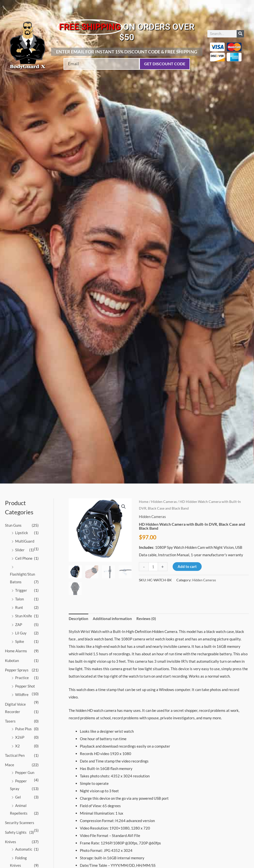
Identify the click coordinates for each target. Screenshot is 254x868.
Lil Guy (21, 631)
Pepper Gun (25, 768)
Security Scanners (20, 818)
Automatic (24, 844)
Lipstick (22, 533)
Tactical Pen (15, 752)
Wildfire (22, 692)
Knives (11, 837)
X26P (20, 734)
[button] (124, 507)
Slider (20, 549)
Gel (18, 793)
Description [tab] (79, 619)
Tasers (10, 718)
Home (144, 502)
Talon (19, 598)
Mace (10, 761)
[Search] (240, 34)
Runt (19, 606)
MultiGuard (25, 541)
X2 (17, 742)
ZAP (19, 623)
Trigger (21, 589)
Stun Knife (24, 615)
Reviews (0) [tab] (146, 619)
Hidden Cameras (164, 502)
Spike (20, 640)
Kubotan (12, 658)
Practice (22, 675)
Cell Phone (24, 558)
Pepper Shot (25, 684)
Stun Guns (13, 525)
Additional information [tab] (112, 619)
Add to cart (187, 566)
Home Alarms (16, 649)
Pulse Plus (23, 726)
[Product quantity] (153, 567)
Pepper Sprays (17, 668)
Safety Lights (16, 827)
